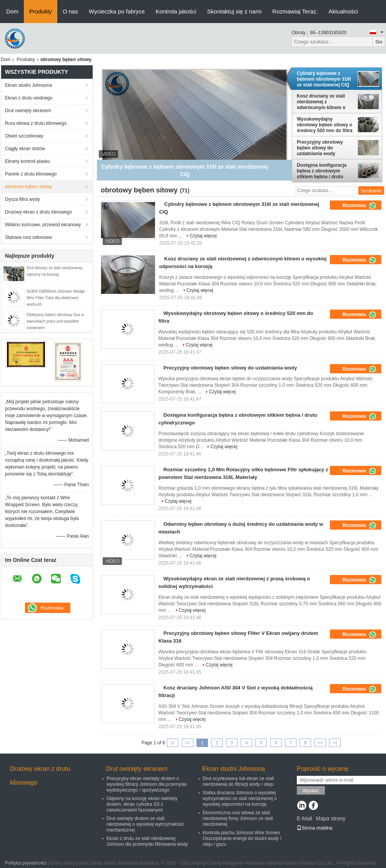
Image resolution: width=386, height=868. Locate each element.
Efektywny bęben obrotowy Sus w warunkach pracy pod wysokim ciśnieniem (55, 321)
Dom (12, 11)
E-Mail (304, 818)
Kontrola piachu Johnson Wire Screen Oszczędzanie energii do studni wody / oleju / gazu (242, 838)
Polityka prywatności (26, 863)
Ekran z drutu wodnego (29, 98)
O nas (70, 11)
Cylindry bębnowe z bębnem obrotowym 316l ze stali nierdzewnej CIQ (324, 79)
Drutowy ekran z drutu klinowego (38, 212)
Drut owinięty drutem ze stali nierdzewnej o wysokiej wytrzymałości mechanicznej (145, 824)
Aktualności (343, 11)
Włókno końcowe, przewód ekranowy (43, 225)
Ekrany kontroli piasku (27, 161)
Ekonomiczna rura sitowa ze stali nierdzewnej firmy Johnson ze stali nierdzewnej (238, 818)
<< (188, 743)
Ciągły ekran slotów (25, 149)
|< (173, 743)
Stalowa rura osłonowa (28, 237)
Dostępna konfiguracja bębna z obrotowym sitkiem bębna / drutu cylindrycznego (322, 171)
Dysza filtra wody (22, 199)
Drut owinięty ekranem (28, 111)
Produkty (41, 11)
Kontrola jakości (176, 11)
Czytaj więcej (203, 236)
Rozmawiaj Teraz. (295, 11)
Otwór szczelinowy (24, 136)
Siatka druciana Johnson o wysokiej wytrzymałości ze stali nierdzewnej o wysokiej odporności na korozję (240, 798)
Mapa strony (330, 818)
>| (335, 743)
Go (379, 42)
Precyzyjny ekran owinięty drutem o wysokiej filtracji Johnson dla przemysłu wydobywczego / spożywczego (147, 784)
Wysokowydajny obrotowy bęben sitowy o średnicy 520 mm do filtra (325, 125)
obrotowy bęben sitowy (28, 187)
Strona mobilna (315, 828)
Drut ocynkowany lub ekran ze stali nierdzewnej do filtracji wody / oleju (238, 781)
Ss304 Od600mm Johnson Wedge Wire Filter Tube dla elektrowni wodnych (56, 298)
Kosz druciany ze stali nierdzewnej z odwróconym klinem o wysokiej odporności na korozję (323, 102)
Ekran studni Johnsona (28, 85)
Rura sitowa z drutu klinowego (36, 123)
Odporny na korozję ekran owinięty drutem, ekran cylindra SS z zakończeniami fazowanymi (142, 804)
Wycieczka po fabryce (117, 11)
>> (320, 743)
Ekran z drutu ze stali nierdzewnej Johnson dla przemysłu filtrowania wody (147, 841)
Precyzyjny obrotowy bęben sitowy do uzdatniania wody (320, 148)
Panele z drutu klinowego (31, 174)
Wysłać (311, 791)
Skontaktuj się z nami (235, 11)
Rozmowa (359, 205)
